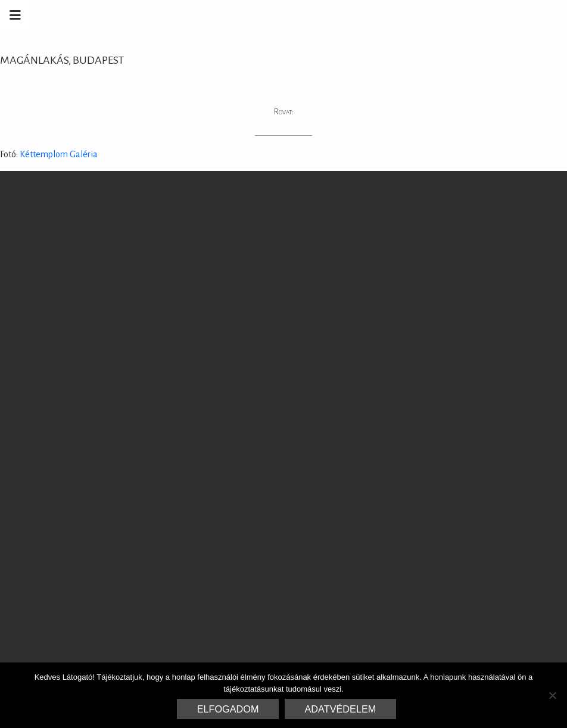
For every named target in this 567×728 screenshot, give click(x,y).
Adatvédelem (341, 709)
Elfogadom (228, 709)
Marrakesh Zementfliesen (476, 15)
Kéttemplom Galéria (58, 154)
